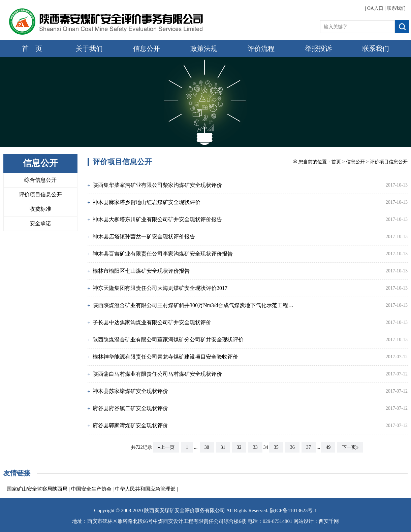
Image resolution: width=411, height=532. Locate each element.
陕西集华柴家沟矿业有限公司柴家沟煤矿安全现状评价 (157, 185)
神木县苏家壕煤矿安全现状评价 (130, 391)
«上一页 (166, 447)
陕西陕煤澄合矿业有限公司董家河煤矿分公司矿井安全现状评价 (168, 340)
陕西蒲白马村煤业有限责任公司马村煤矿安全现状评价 (157, 374)
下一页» (350, 447)
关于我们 (89, 48)
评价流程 (261, 48)
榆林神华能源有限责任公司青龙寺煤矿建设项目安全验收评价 (165, 357)
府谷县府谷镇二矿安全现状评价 (130, 408)
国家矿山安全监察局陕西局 (37, 489)
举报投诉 (318, 48)
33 (255, 447)
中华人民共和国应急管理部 (145, 489)
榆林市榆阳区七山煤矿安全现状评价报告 (141, 271)
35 (276, 447)
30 (207, 447)
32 (239, 447)
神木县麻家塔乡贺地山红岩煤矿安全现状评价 (147, 202)
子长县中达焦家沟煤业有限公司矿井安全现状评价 (152, 322)
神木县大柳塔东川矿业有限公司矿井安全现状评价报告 (157, 219)
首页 (336, 162)
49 (328, 447)
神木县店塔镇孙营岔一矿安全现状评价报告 (144, 237)
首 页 (32, 48)
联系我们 (396, 8)
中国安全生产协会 (91, 489)
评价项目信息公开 (40, 194)
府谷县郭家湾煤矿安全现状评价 (130, 425)
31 (223, 447)
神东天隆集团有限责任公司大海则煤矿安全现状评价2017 (160, 288)
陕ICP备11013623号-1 (293, 510)
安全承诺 (40, 223)
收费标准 (40, 209)
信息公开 (147, 48)
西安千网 (329, 521)
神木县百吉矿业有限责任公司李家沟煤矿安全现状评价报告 (163, 254)
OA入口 (375, 8)
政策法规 (204, 48)
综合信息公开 (40, 180)
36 (292, 447)
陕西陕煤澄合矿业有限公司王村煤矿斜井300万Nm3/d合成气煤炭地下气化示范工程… (193, 305)
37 (309, 447)
